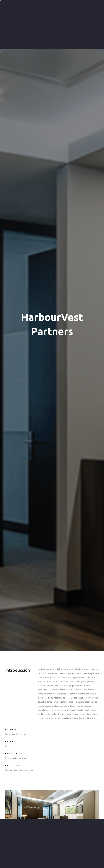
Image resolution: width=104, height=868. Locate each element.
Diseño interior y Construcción (19, 770)
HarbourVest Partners (16, 734)
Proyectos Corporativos (16, 758)
